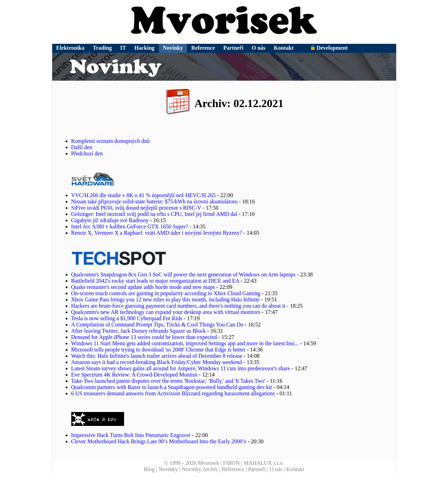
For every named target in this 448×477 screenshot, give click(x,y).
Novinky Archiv (200, 469)
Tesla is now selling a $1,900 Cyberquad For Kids (127, 318)
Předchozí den (87, 153)
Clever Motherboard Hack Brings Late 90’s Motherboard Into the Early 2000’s (159, 441)
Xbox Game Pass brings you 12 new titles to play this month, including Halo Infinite (166, 300)
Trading (102, 48)
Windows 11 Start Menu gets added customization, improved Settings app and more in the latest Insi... (185, 343)
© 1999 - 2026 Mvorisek (192, 463)
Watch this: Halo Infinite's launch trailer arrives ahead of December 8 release (157, 356)
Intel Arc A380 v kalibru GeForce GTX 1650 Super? (130, 227)
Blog (149, 469)
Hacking (145, 48)
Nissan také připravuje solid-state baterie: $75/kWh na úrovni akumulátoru (154, 201)
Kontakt (284, 48)
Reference (203, 48)
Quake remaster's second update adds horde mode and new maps (143, 287)
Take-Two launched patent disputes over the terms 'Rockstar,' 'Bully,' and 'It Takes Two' (168, 381)
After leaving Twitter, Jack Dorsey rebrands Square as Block (139, 331)
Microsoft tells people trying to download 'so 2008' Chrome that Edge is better (158, 350)
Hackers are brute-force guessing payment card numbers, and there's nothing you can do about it (178, 306)
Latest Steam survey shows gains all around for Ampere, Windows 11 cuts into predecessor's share (181, 368)
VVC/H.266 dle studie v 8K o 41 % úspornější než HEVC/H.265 (144, 195)
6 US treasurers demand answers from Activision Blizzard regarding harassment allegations (173, 393)
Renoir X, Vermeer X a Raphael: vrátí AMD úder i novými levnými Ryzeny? (157, 233)
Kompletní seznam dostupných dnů (111, 141)
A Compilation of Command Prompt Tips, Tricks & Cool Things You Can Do (157, 325)
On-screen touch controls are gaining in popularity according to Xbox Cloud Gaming (166, 293)
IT (123, 48)
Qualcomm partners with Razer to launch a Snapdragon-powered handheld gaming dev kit (172, 387)
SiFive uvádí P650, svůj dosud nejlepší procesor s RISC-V (136, 208)
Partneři (233, 48)
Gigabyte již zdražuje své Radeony (110, 220)
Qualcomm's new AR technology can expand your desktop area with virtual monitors (166, 312)
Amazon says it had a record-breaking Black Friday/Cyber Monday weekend (157, 362)
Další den (82, 147)
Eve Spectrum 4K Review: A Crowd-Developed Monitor (135, 375)
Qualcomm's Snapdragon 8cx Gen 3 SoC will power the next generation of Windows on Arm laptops (184, 274)
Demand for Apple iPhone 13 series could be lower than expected (144, 337)
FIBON (231, 463)
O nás (259, 48)
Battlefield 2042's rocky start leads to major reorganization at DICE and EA (155, 281)
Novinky (173, 48)
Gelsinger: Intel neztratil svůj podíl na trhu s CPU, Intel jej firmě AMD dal (154, 214)
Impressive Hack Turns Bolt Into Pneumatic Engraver (131, 435)
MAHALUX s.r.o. (264, 463)
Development (329, 48)
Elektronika (71, 48)
